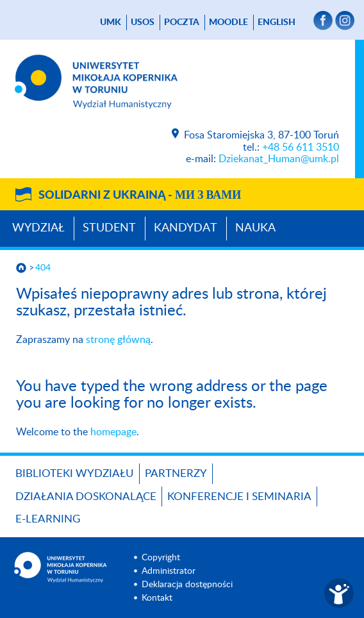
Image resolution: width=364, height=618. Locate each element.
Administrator (169, 571)
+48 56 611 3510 (301, 147)
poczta (182, 22)
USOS (143, 22)
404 (43, 268)
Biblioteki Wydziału (75, 473)
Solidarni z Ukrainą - (140, 196)
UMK (111, 22)
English (277, 22)
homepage (113, 432)
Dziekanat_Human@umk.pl (279, 159)
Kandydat (186, 228)
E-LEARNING (48, 519)
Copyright (161, 558)
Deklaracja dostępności (187, 585)
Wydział (38, 228)
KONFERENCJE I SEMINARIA (239, 497)
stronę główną (118, 340)
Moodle (228, 22)
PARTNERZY (176, 473)
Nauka (255, 228)
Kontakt (157, 598)
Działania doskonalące (86, 497)
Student (109, 228)
